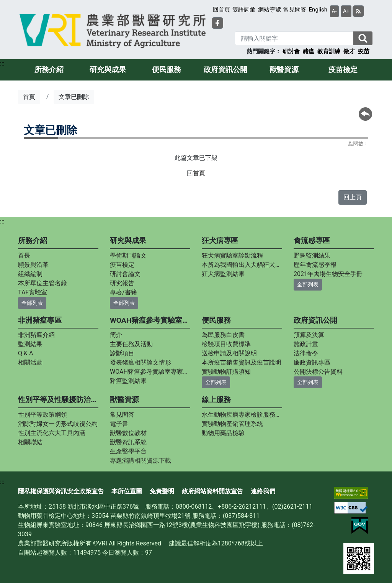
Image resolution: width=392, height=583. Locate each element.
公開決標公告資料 (318, 372)
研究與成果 (108, 70)
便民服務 (167, 70)
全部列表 (32, 303)
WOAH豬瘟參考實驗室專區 (150, 320)
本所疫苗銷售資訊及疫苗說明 (242, 362)
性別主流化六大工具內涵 (52, 433)
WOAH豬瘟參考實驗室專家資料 (150, 372)
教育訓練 (329, 51)
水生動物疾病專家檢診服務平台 (242, 415)
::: (2, 63)
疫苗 (364, 51)
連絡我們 (263, 491)
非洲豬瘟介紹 (36, 335)
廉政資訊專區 (312, 362)
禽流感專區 (312, 241)
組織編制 (30, 274)
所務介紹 (49, 70)
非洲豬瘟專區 (40, 320)
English (318, 10)
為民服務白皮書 (223, 335)
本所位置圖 (127, 491)
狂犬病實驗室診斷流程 (232, 255)
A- (334, 11)
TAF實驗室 (33, 292)
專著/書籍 (123, 292)
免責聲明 (162, 491)
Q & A (25, 353)
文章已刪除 (74, 97)
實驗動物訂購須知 (226, 372)
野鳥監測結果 (312, 255)
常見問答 (295, 10)
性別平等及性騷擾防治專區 (58, 400)
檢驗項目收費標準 (226, 344)
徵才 (349, 51)
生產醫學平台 (128, 451)
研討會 (291, 51)
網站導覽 (269, 10)
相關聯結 (30, 442)
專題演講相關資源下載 (140, 461)
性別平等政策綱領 (42, 415)
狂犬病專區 (220, 241)
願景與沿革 (33, 265)
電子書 (119, 424)
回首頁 (221, 10)
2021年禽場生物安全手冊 (328, 274)
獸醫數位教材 (128, 433)
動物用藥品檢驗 (223, 433)
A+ (346, 11)
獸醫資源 (284, 70)
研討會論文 (125, 274)
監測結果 (30, 344)
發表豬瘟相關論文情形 (140, 362)
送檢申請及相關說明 (229, 353)
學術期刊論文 (128, 255)
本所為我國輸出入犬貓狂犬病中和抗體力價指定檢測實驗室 (242, 265)
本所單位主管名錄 (42, 283)
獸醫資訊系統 (128, 442)
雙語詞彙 (244, 10)
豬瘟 (309, 51)
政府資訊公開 (225, 70)
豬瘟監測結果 (128, 381)
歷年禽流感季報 (315, 265)
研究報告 (122, 283)
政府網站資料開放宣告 (212, 491)
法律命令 (306, 353)
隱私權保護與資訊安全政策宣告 (61, 491)
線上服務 (216, 400)
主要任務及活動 (131, 344)
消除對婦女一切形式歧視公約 (58, 424)
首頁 (29, 97)
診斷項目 (122, 353)
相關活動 (30, 362)
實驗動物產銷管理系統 (232, 424)
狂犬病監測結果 (223, 274)
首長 (24, 255)
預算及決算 (309, 335)
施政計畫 (306, 344)
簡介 (116, 335)
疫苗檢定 (343, 70)
